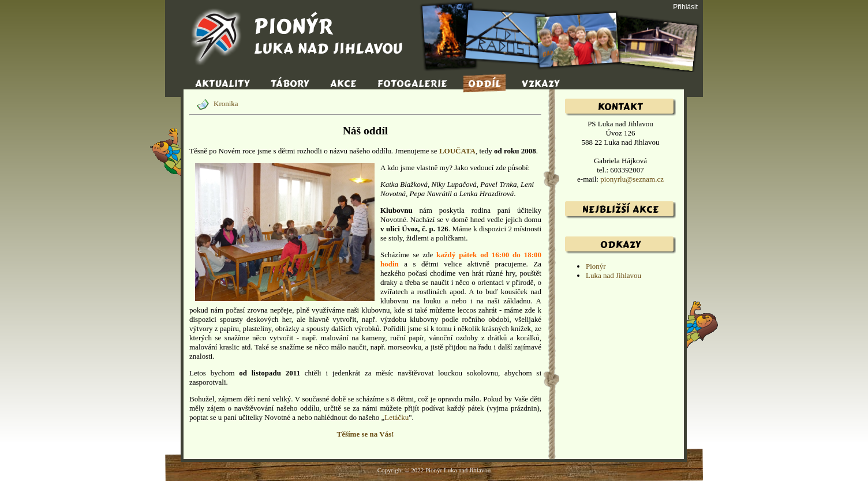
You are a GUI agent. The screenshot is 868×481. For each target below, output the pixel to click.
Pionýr (596, 266)
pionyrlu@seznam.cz (632, 179)
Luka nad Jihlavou (613, 275)
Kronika (214, 104)
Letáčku (396, 417)
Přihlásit (685, 7)
